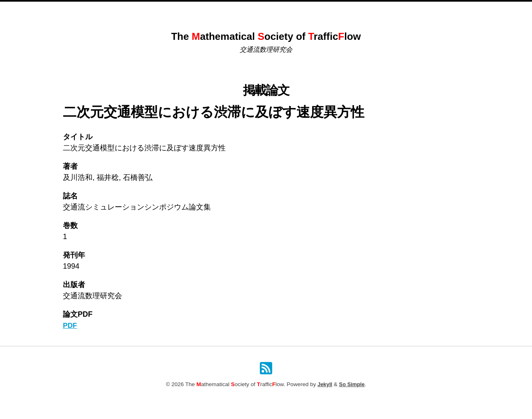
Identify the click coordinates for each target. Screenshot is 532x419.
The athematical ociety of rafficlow (266, 36)
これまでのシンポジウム (225, 10)
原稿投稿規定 (327, 10)
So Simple (352, 385)
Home (176, 10)
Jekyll (324, 385)
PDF (70, 325)
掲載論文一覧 (283, 10)
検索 (359, 10)
